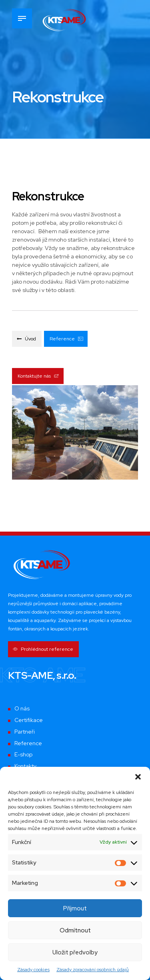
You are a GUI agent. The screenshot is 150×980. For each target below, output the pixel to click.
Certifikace (29, 720)
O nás (22, 709)
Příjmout (75, 908)
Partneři (25, 732)
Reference (28, 743)
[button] (138, 777)
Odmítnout (75, 930)
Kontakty (25, 766)
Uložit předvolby (75, 952)
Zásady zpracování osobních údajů (93, 970)
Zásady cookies (33, 970)
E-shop (23, 755)
